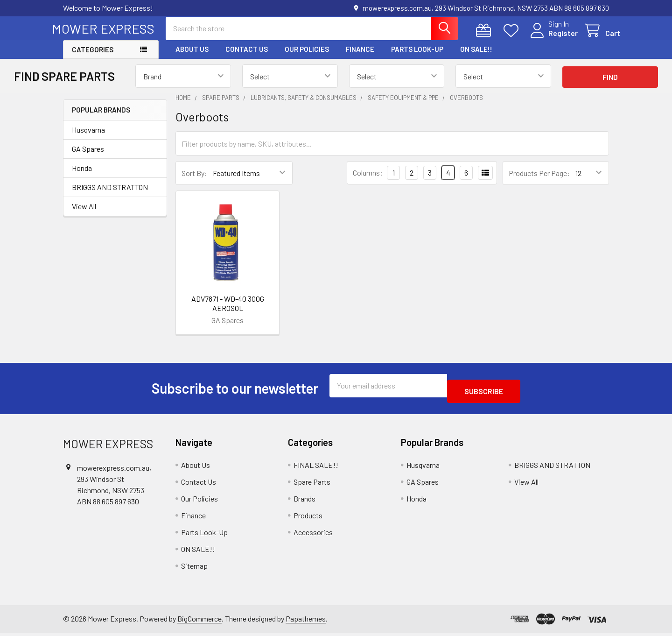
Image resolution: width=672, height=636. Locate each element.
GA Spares (88, 157)
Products (308, 518)
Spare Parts (312, 484)
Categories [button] (93, 58)
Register (552, 39)
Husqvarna (88, 138)
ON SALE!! (476, 57)
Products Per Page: (539, 181)
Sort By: (194, 181)
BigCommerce (199, 621)
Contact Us (247, 57)
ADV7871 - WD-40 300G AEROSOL (228, 312)
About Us (192, 57)
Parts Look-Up (417, 57)
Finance (360, 57)
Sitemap (194, 569)
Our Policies (307, 57)
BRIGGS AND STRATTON (110, 195)
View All (84, 215)
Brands (304, 501)
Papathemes (306, 621)
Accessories (313, 535)
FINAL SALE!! (316, 468)
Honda (82, 176)
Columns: (368, 181)
